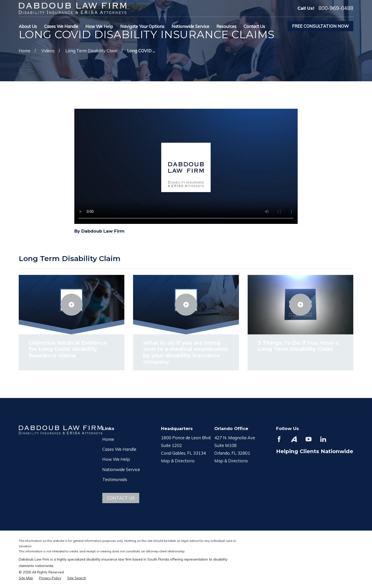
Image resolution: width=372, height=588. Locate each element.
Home (108, 439)
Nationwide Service (121, 469)
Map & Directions (178, 461)
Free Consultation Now (320, 26)
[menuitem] (26, 578)
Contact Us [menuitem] (254, 26)
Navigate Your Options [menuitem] (142, 26)
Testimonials (115, 479)
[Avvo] (294, 439)
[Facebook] (279, 439)
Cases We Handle (119, 449)
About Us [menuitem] (28, 26)
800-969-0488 (336, 8)
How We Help (116, 459)
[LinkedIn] (323, 439)
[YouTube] (309, 439)
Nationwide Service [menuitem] (190, 26)
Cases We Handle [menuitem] (61, 26)
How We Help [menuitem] (99, 26)
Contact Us (121, 498)
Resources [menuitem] (226, 26)
